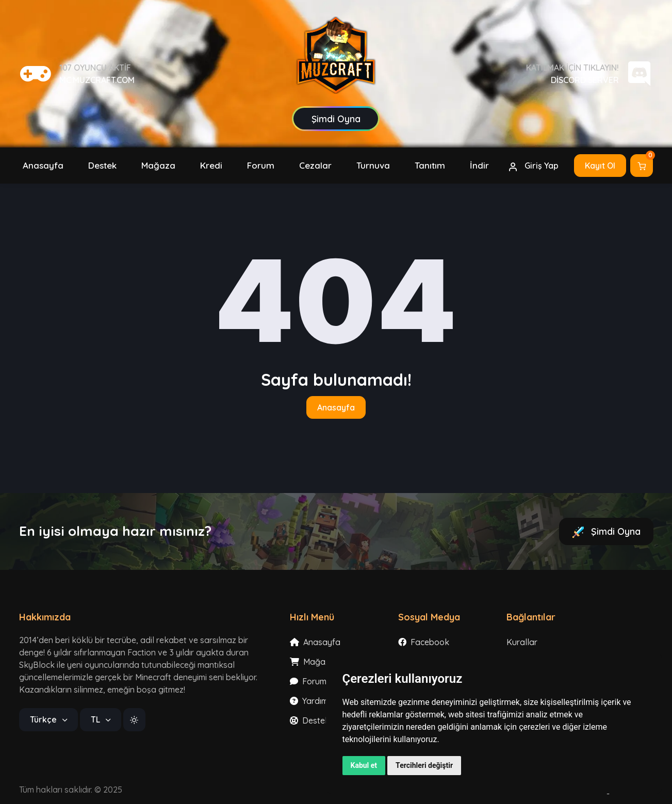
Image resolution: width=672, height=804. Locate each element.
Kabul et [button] (364, 765)
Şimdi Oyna (606, 532)
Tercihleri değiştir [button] (424, 765)
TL (96, 719)
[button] (211, 166)
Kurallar (522, 642)
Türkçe (44, 719)
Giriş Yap (533, 166)
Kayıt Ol (600, 166)
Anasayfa (336, 407)
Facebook (424, 642)
